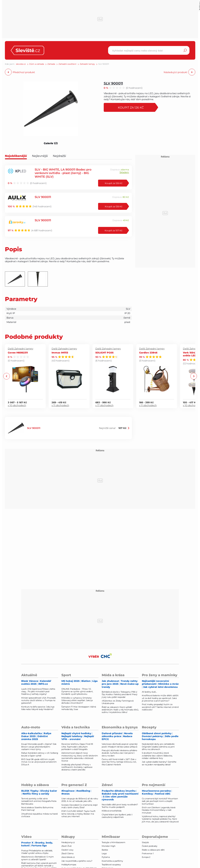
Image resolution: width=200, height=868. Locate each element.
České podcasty (150, 846)
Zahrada (51, 64)
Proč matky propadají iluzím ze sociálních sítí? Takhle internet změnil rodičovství (160, 707)
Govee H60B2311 (18, 352)
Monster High (109, 846)
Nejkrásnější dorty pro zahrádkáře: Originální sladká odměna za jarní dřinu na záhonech (158, 747)
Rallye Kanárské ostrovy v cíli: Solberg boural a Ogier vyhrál (40, 754)
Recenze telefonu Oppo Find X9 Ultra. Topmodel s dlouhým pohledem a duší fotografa (77, 747)
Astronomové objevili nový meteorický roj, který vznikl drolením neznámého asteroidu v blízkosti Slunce (80, 757)
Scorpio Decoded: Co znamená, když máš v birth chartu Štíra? (79, 806)
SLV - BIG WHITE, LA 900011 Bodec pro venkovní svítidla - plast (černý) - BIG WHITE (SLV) (63, 173)
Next (194, 376)
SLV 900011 (113, 83)
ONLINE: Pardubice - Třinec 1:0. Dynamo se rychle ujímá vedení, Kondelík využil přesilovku (77, 692)
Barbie (105, 850)
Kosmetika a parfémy (112, 861)
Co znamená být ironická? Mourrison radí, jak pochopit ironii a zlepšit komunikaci (160, 801)
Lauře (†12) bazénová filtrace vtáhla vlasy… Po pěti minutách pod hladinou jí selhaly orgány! (38, 692)
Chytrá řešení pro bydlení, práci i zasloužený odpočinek (117, 816)
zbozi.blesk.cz (68, 857)
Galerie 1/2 (51, 143)
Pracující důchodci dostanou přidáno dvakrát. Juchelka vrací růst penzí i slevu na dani (119, 753)
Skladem (124, 172)
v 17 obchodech (104, 405)
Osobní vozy (67, 850)
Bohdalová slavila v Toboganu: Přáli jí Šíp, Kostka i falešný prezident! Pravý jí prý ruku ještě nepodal (120, 694)
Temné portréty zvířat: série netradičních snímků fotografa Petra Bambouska (39, 801)
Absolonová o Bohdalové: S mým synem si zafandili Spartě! (38, 858)
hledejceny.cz (68, 842)
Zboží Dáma (67, 853)
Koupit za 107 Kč (114, 230)
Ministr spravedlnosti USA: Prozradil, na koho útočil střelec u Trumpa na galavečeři (39, 700)
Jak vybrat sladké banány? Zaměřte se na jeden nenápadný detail (159, 763)
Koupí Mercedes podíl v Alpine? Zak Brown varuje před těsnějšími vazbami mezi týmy (39, 747)
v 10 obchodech (17, 405)
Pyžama (106, 857)
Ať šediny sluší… (149, 692)
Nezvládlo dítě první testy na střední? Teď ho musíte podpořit (120, 806)
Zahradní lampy (87, 64)
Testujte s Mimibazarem (114, 842)
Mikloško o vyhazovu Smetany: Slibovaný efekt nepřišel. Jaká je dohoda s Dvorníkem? (77, 700)
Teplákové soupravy (111, 865)
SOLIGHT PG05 (104, 352)
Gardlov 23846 (148, 352)
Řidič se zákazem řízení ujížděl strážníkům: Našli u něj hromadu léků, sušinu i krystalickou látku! (120, 710)
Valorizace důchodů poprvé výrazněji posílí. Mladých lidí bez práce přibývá (120, 745)
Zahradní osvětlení (67, 64)
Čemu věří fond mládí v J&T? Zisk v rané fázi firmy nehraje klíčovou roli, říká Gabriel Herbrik (119, 762)
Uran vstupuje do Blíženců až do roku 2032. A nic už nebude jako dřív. (80, 800)
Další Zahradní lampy (21, 349)
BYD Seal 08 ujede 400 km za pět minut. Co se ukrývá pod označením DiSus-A (39, 762)
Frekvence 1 (148, 853)
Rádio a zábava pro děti (153, 850)
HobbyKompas (69, 865)
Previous (7, 376)
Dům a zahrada (37, 64)
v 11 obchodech (60, 405)
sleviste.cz (21, 64)
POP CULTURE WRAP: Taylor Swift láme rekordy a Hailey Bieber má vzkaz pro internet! (78, 814)
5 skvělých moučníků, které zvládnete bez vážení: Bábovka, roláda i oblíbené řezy (157, 756)
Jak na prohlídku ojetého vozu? (77, 861)
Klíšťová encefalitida (112, 811)
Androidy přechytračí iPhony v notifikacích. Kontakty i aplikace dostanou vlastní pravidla (77, 767)
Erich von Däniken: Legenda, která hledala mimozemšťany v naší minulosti (159, 810)
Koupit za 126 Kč (133, 107)
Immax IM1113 (60, 352)
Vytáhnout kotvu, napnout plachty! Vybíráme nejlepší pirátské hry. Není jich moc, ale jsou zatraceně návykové (160, 819)
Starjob (145, 842)
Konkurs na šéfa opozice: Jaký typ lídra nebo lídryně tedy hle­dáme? (38, 708)
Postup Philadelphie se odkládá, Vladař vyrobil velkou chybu (37, 852)
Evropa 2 (146, 857)
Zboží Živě (66, 846)
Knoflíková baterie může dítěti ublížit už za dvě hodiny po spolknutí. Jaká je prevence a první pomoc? (160, 698)
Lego (104, 853)
